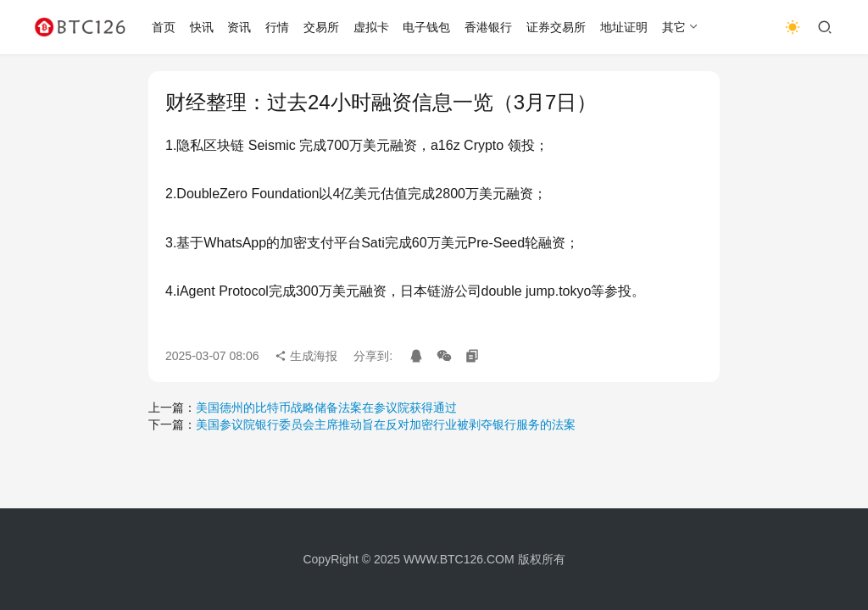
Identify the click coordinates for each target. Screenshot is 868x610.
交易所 (321, 27)
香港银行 (488, 27)
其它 (674, 27)
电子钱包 (426, 27)
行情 (277, 27)
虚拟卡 (371, 27)
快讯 (202, 27)
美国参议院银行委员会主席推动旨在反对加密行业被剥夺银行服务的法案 (386, 424)
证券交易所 (556, 27)
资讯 (239, 27)
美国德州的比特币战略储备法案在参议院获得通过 (326, 408)
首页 (164, 27)
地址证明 (624, 27)
